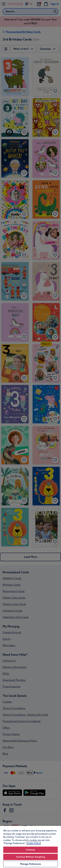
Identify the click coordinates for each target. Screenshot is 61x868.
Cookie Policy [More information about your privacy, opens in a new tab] (34, 843)
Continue (30, 850)
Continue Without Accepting (30, 857)
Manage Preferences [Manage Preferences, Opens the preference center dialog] (30, 864)
